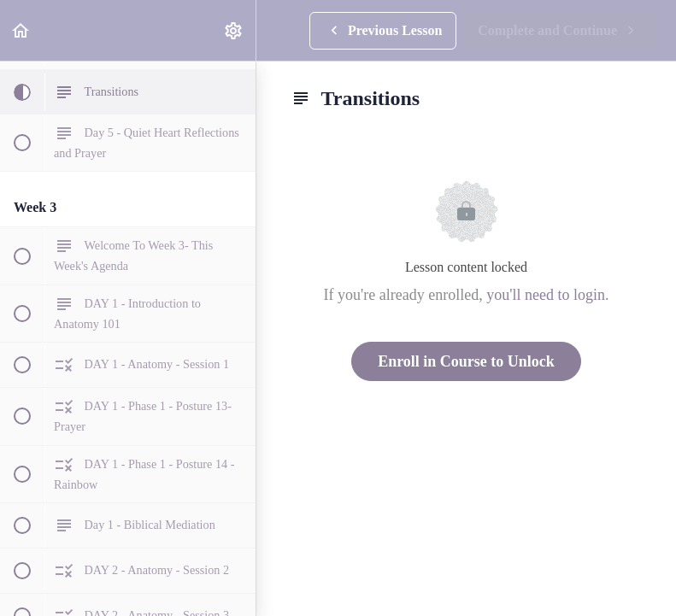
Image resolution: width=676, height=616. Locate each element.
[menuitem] (234, 30)
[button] (21, 30)
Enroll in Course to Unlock (466, 361)
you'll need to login (546, 295)
